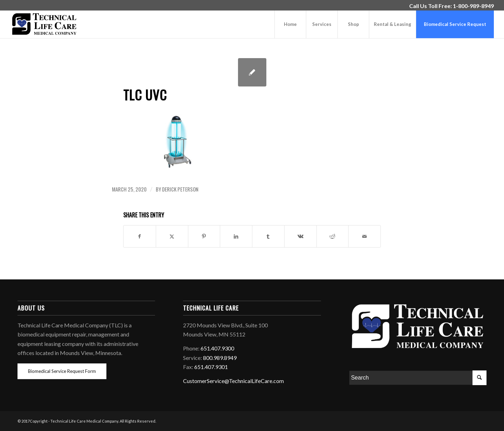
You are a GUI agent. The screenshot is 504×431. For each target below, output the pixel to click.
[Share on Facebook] (140, 236)
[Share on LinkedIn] (236, 236)
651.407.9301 (211, 367)
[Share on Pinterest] (204, 236)
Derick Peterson (180, 189)
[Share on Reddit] (333, 236)
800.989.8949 (220, 358)
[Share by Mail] (365, 236)
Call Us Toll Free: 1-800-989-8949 (451, 6)
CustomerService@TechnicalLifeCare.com (233, 381)
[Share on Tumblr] (268, 236)
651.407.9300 (217, 348)
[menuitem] (450, 6)
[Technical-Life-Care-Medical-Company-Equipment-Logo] (44, 24)
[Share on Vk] (300, 236)
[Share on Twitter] (172, 236)
